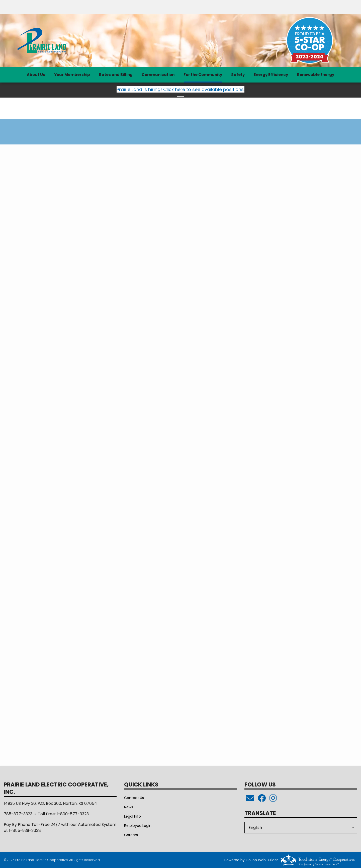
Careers (131, 835)
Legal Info (132, 816)
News (129, 807)
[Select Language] (301, 828)
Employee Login (138, 826)
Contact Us (134, 798)
